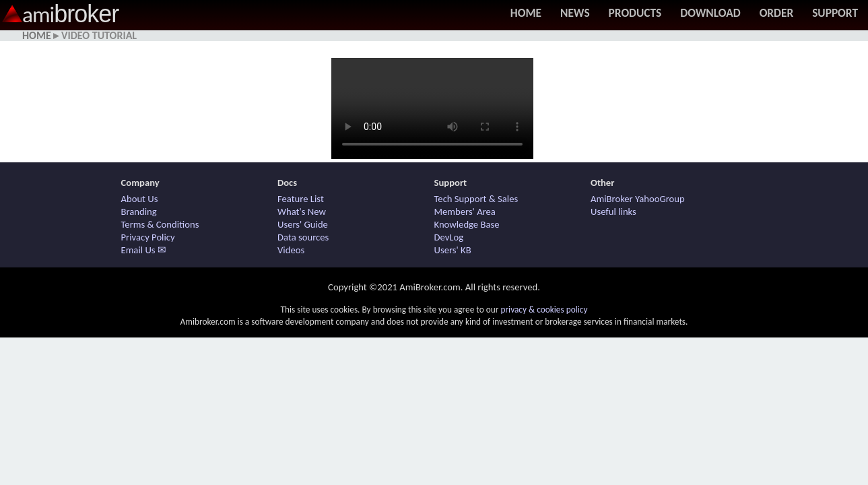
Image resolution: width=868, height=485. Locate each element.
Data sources (303, 237)
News (575, 13)
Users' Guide (303, 224)
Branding (139, 212)
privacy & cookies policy (544, 310)
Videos (291, 250)
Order (777, 13)
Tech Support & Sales (476, 199)
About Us (140, 199)
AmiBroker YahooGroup (638, 199)
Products (635, 13)
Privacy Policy (148, 237)
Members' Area (465, 212)
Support (835, 13)
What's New (302, 212)
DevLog (449, 237)
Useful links (613, 212)
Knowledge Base (467, 224)
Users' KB (453, 250)
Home (526, 13)
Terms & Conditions (160, 224)
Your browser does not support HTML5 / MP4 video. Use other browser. (432, 108)
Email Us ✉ (144, 250)
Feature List (301, 199)
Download (710, 13)
